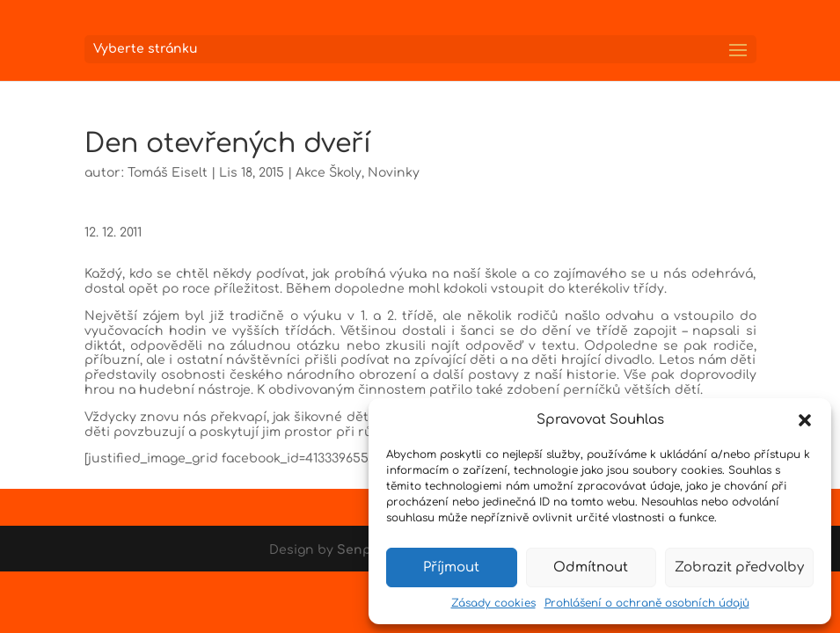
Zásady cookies (493, 603)
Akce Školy (329, 173)
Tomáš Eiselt (168, 173)
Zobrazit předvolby (739, 568)
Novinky (394, 173)
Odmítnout (591, 568)
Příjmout (451, 568)
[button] (805, 420)
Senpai (360, 550)
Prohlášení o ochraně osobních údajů (647, 603)
